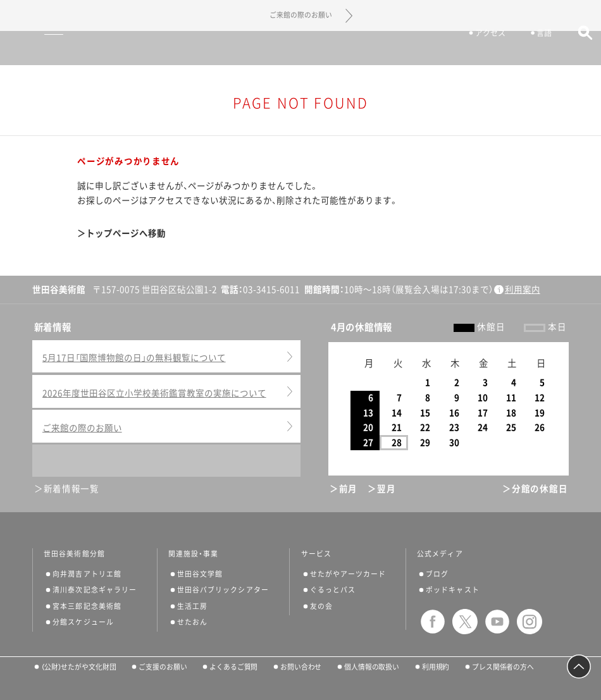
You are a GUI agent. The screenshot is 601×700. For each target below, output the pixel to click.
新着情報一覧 (71, 489)
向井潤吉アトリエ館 (87, 574)
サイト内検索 (579, 49)
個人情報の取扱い (372, 667)
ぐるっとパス (333, 590)
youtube (497, 622)
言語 (539, 49)
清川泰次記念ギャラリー (95, 590)
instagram (530, 622)
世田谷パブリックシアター (223, 590)
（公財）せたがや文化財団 (79, 667)
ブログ (437, 574)
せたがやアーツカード (348, 574)
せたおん (192, 622)
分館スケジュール (83, 622)
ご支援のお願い (163, 667)
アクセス (485, 49)
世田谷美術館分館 (74, 554)
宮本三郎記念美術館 (87, 606)
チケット (422, 49)
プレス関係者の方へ (503, 667)
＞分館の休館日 (535, 489)
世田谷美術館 (301, 48)
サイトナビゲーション (30, 48)
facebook (433, 622)
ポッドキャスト (453, 590)
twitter (465, 622)
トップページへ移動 (126, 233)
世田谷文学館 (200, 574)
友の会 (321, 606)
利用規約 (436, 667)
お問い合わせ (301, 667)
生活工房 (192, 606)
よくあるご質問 (233, 667)
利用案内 (523, 290)
